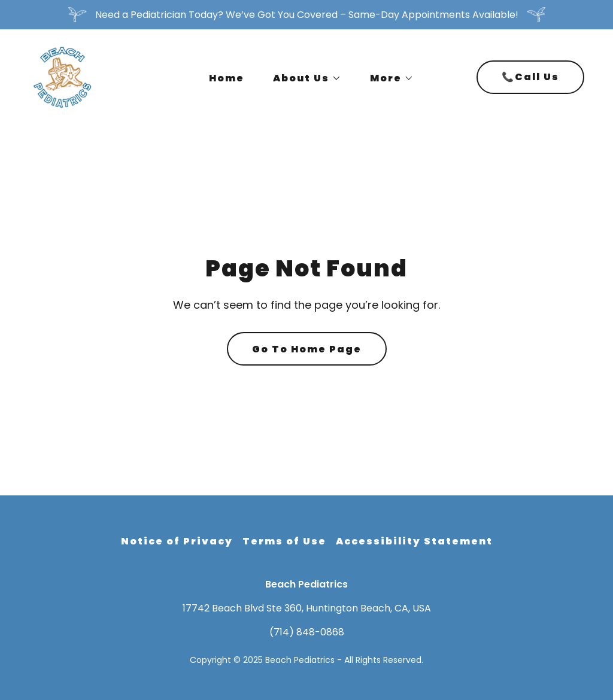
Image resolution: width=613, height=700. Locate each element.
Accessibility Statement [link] (414, 541)
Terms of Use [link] (284, 541)
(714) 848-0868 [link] (307, 632)
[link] (63, 76)
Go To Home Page (307, 349)
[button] (302, 78)
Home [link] (227, 78)
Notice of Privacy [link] (177, 541)
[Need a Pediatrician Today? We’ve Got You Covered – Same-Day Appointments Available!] (306, 15)
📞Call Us (530, 77)
